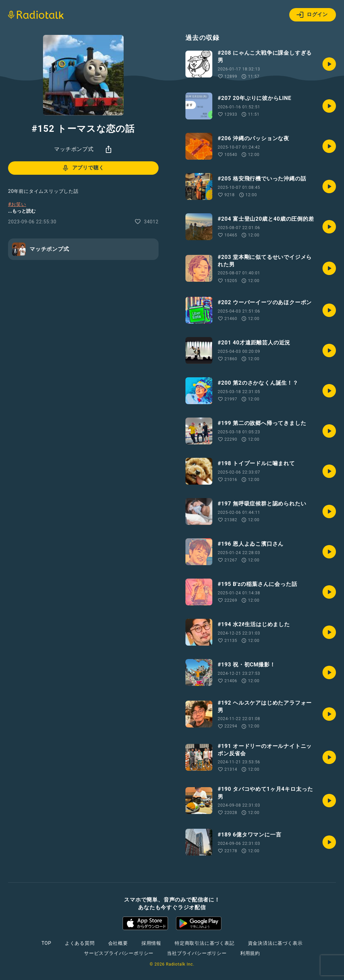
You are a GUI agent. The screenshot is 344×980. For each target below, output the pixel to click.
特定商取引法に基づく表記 (205, 943)
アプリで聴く (83, 168)
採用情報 (151, 943)
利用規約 (250, 953)
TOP (47, 943)
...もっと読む (22, 211)
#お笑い (17, 204)
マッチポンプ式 (74, 149)
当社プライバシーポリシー (197, 953)
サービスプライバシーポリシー (119, 953)
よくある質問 (80, 943)
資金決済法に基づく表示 (275, 943)
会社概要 (118, 943)
